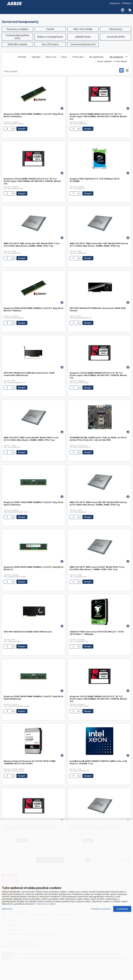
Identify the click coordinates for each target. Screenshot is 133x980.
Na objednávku (97, 57)
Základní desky (83, 37)
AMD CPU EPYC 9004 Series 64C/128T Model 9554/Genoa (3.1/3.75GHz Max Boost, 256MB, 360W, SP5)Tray (99, 245)
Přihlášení (127, 3)
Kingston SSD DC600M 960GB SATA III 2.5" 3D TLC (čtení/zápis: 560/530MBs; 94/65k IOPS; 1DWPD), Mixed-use (99, 116)
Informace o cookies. (46, 902)
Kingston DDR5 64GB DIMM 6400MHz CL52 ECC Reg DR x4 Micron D (33, 568)
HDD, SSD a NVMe (83, 29)
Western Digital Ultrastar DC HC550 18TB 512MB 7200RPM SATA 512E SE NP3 (30, 762)
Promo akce (78, 57)
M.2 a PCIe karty (50, 44)
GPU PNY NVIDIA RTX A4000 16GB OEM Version (28, 632)
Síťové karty (116, 29)
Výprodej (36, 57)
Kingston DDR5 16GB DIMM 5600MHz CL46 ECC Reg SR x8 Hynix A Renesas (33, 503)
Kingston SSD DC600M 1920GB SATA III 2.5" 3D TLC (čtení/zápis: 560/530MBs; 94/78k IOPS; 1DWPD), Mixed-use (33, 181)
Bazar (64, 57)
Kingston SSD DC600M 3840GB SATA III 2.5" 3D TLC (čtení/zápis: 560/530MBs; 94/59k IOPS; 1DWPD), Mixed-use (99, 375)
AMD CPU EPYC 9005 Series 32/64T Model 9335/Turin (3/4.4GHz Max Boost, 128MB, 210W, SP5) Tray (97, 568)
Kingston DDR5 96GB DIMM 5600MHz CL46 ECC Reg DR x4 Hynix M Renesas (33, 698)
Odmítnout (7, 908)
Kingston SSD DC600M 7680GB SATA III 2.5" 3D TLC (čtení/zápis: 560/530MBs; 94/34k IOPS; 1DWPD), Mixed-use (99, 699)
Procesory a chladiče (17, 29)
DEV (16, 3)
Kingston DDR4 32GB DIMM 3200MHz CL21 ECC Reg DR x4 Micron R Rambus (33, 115)
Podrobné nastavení (101, 908)
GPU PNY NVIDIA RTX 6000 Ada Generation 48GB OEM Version (98, 309)
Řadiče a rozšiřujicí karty (50, 37)
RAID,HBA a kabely (17, 44)
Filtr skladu (120, 61)
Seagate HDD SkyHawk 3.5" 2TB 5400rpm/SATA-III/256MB (95, 180)
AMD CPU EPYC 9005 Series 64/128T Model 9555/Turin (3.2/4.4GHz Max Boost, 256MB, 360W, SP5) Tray (32, 245)
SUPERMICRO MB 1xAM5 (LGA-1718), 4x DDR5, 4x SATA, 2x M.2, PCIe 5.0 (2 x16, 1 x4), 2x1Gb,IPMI (98, 439)
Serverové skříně (116, 37)
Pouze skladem (105, 61)
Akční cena (51, 57)
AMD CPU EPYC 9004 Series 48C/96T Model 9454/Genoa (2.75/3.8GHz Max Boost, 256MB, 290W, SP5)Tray (98, 503)
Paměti (50, 29)
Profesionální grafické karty (17, 37)
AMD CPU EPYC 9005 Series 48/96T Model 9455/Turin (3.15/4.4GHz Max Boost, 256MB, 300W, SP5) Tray (31, 439)
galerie (121, 71)
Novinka (22, 57)
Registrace (115, 3)
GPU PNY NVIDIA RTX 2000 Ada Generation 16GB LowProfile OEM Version (29, 374)
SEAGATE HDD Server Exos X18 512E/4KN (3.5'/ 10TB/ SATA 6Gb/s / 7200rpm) (97, 633)
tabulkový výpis (127, 71)
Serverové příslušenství (83, 44)
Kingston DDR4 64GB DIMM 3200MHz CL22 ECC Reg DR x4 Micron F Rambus (33, 309)
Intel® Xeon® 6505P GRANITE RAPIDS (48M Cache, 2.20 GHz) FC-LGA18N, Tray (98, 762)
